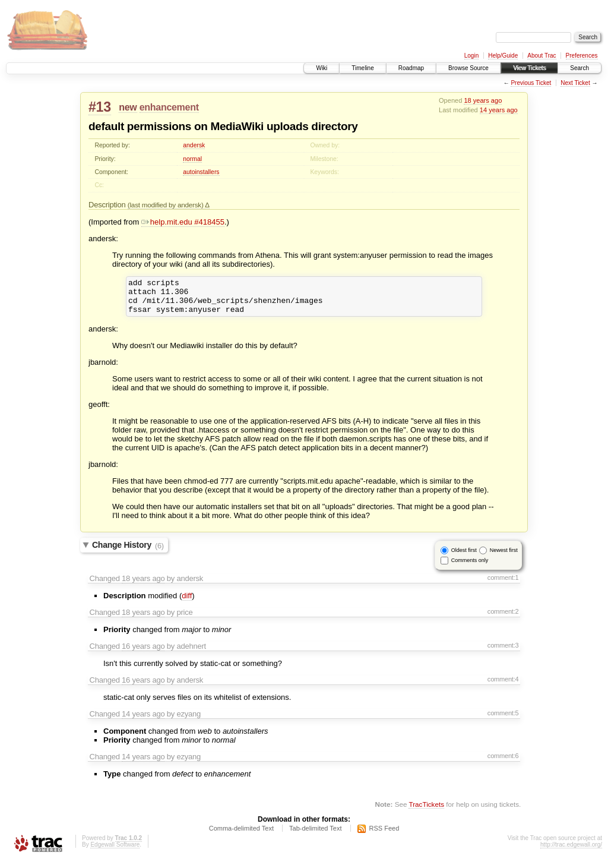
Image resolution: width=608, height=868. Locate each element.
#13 (100, 107)
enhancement (169, 107)
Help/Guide (503, 56)
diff (187, 603)
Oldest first (464, 557)
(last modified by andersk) (167, 205)
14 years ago (499, 110)
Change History (128, 553)
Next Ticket (575, 83)
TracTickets (426, 811)
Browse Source (468, 68)
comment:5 (503, 720)
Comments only (470, 567)
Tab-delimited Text (315, 835)
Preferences (582, 56)
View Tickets (529, 68)
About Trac (541, 56)
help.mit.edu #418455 (183, 222)
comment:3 (503, 652)
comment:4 (503, 686)
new (128, 107)
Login (471, 56)
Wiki (322, 68)
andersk (194, 145)
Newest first (504, 557)
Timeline (362, 68)
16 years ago (143, 653)
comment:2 (503, 618)
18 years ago (483, 100)
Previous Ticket (531, 83)
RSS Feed (384, 835)
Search (579, 68)
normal (192, 159)
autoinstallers (201, 172)
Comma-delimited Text (241, 835)
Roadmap (411, 68)
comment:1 (503, 585)
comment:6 (503, 763)
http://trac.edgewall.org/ (571, 852)
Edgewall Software (115, 852)
